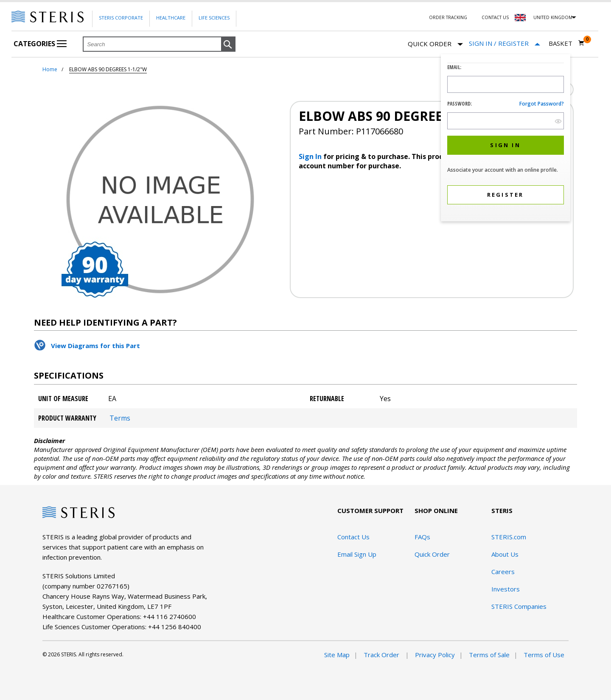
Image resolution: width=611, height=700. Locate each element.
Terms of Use (544, 655)
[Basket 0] (567, 43)
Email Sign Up (357, 554)
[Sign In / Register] (504, 43)
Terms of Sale (489, 655)
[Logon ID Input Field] (506, 84)
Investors (506, 589)
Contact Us (495, 17)
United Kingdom (553, 17)
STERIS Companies (519, 606)
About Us (505, 554)
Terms (120, 418)
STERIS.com (509, 537)
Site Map (337, 655)
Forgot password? (542, 104)
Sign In (311, 156)
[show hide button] (558, 121)
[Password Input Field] (506, 121)
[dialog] (506, 139)
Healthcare (171, 18)
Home (50, 69)
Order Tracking (448, 17)
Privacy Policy (435, 655)
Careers (503, 572)
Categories (40, 44)
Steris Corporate (121, 18)
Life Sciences (214, 18)
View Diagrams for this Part (95, 346)
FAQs (422, 537)
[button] (228, 45)
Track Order (382, 655)
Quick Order (435, 44)
